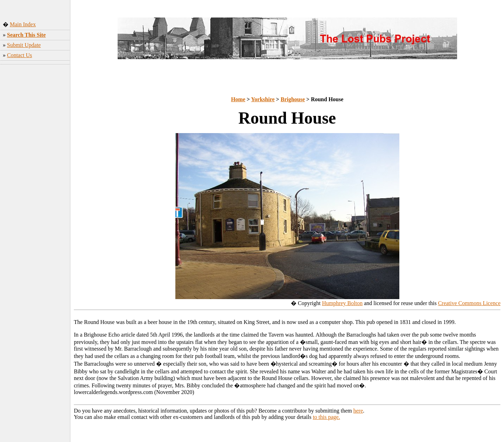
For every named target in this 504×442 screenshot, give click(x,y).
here (358, 411)
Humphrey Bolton (342, 303)
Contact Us (20, 55)
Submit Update (24, 45)
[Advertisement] (35, 177)
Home (238, 99)
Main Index (23, 24)
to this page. (327, 417)
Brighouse (293, 99)
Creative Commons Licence (469, 303)
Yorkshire (263, 99)
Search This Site (26, 35)
